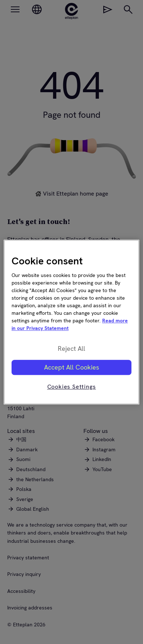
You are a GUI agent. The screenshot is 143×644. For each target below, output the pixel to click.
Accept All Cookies (71, 367)
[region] (71, 322)
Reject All (71, 349)
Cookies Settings (72, 387)
